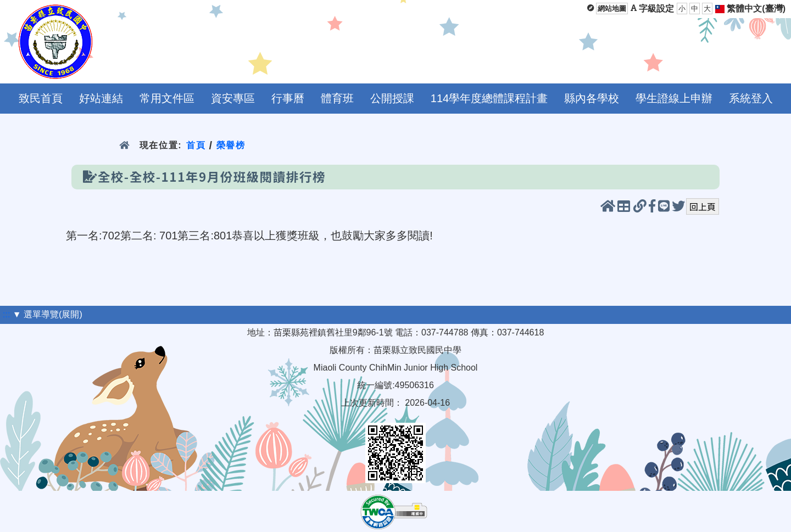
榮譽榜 (231, 145)
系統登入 (751, 98)
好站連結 (101, 98)
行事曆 (288, 98)
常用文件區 (167, 98)
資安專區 (233, 98)
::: (6, 314)
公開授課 (392, 98)
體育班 (337, 98)
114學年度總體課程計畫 (489, 98)
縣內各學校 (592, 98)
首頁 (196, 145)
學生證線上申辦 (674, 98)
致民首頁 (41, 98)
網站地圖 (612, 9)
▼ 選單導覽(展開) (48, 314)
